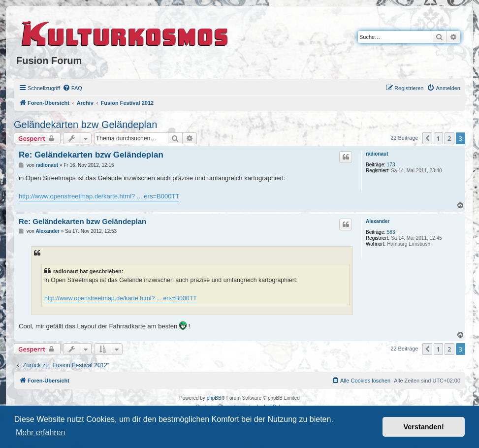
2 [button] (449, 138)
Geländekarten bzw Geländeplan (85, 125)
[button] (427, 138)
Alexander (378, 221)
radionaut (377, 154)
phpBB (214, 398)
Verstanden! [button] (424, 427)
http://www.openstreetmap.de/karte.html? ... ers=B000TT (99, 196)
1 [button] (438, 138)
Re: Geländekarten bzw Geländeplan (91, 155)
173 (391, 165)
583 (391, 232)
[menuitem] (72, 88)
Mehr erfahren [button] (41, 432)
